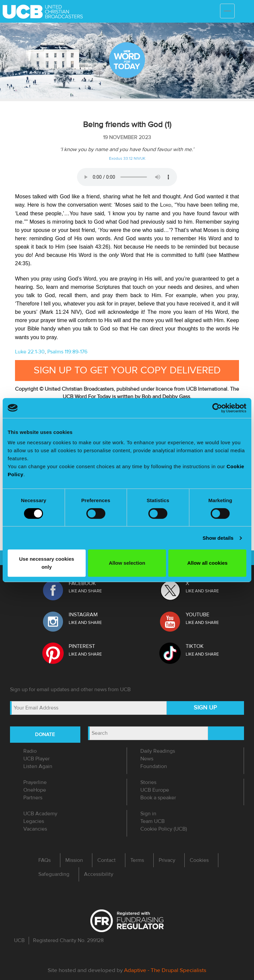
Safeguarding (54, 874)
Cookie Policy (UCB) (164, 829)
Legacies (34, 821)
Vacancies (35, 829)
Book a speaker (158, 798)
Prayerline (35, 782)
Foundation (154, 766)
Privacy (167, 860)
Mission (74, 860)
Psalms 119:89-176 (67, 352)
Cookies (199, 860)
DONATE (45, 734)
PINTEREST (82, 646)
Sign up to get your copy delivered (127, 370)
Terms (137, 860)
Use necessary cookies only (46, 563)
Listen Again (38, 766)
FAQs (44, 860)
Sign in (148, 814)
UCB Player (36, 759)
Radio (30, 751)
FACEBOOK (82, 583)
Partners (33, 798)
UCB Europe (155, 790)
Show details (218, 538)
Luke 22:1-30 (30, 352)
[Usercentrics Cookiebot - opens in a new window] (217, 408)
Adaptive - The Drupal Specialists (165, 970)
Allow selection (127, 563)
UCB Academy (40, 814)
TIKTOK (195, 646)
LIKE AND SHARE (85, 591)
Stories (148, 782)
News (147, 759)
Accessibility (99, 874)
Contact (106, 860)
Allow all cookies (207, 563)
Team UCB (152, 821)
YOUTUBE (197, 615)
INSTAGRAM (83, 615)
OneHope (35, 790)
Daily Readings (158, 751)
